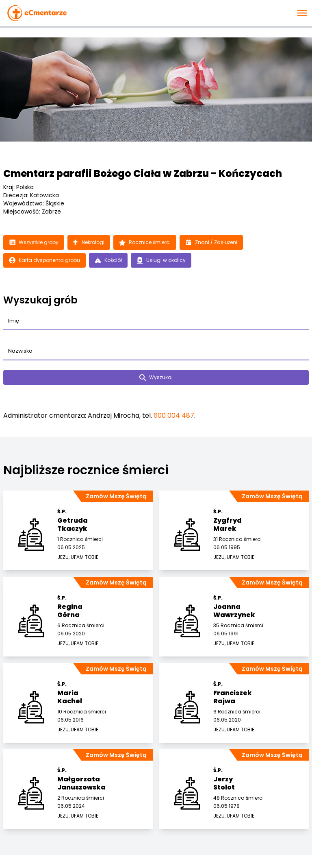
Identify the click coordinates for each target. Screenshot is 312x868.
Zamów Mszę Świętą (116, 496)
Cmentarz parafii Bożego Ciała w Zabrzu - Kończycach (143, 173)
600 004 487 (174, 415)
